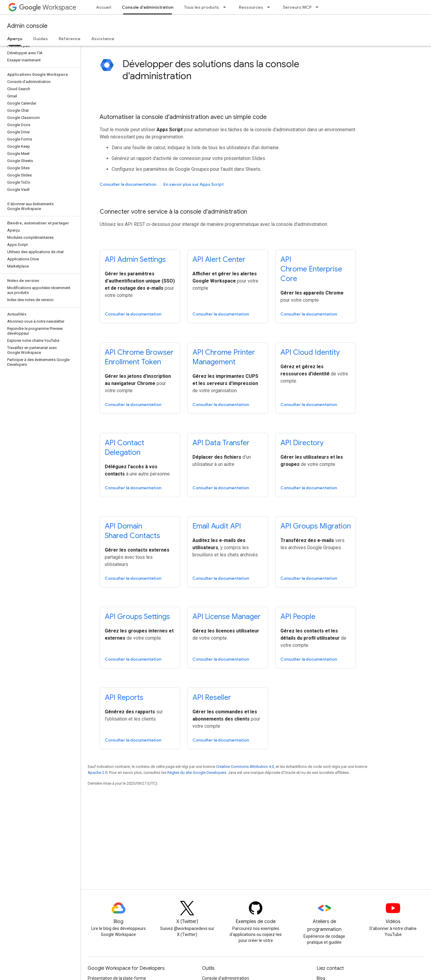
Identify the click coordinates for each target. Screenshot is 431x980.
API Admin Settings (135, 259)
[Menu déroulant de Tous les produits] (226, 7)
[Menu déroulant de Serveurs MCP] (319, 7)
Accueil (104, 7)
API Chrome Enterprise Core (311, 269)
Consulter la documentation (128, 184)
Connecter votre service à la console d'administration (173, 212)
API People (298, 617)
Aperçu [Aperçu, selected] (15, 39)
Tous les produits (202, 7)
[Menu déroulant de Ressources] (270, 7)
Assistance (103, 39)
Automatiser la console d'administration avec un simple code (183, 117)
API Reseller (212, 697)
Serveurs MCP (297, 7)
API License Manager (227, 617)
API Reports (124, 697)
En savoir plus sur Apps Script (194, 184)
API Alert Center (219, 259)
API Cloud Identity (310, 352)
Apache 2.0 (97, 773)
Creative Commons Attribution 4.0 (245, 767)
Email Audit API (217, 526)
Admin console (27, 26)
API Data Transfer (221, 443)
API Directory (302, 443)
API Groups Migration (316, 526)
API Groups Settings (137, 617)
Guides (40, 39)
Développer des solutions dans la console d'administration (211, 70)
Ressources (251, 7)
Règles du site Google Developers (197, 773)
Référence (70, 39)
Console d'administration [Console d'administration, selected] (148, 7)
